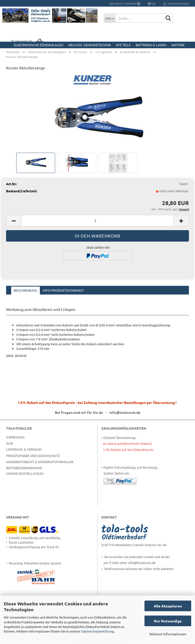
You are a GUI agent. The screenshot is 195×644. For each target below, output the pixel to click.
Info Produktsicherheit (63, 290)
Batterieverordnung (24, 468)
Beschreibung (26, 290)
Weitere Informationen (168, 634)
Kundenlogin (176, 4)
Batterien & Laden (151, 45)
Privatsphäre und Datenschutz (33, 456)
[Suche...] (110, 18)
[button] (14, 221)
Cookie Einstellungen (25, 473)
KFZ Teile (123, 45)
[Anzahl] (97, 221)
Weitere (178, 45)
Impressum (15, 437)
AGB (9, 443)
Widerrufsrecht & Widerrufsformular (40, 462)
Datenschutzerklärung (98, 631)
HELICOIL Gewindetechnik (90, 45)
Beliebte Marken (125, 4)
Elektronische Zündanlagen (39, 45)
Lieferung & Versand (24, 449)
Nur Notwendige (168, 621)
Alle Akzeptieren (168, 606)
